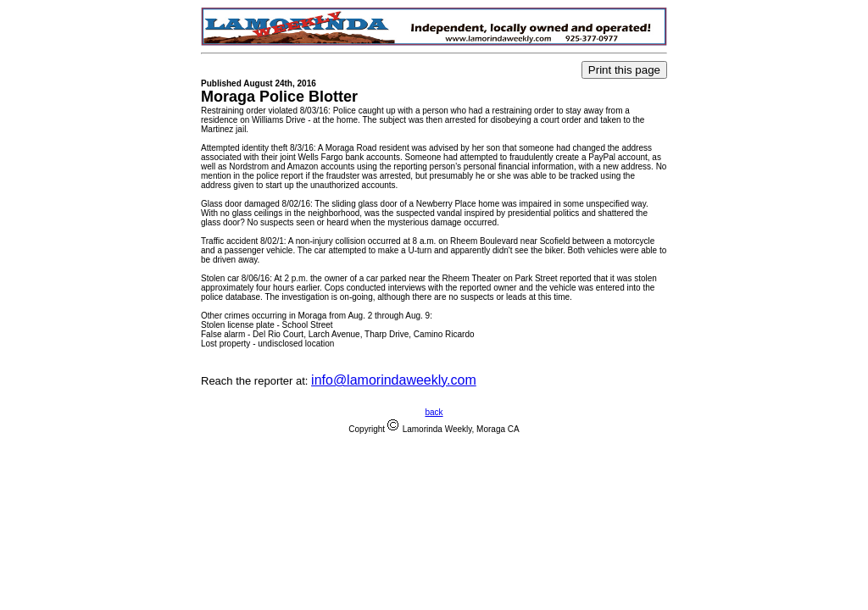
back (434, 412)
